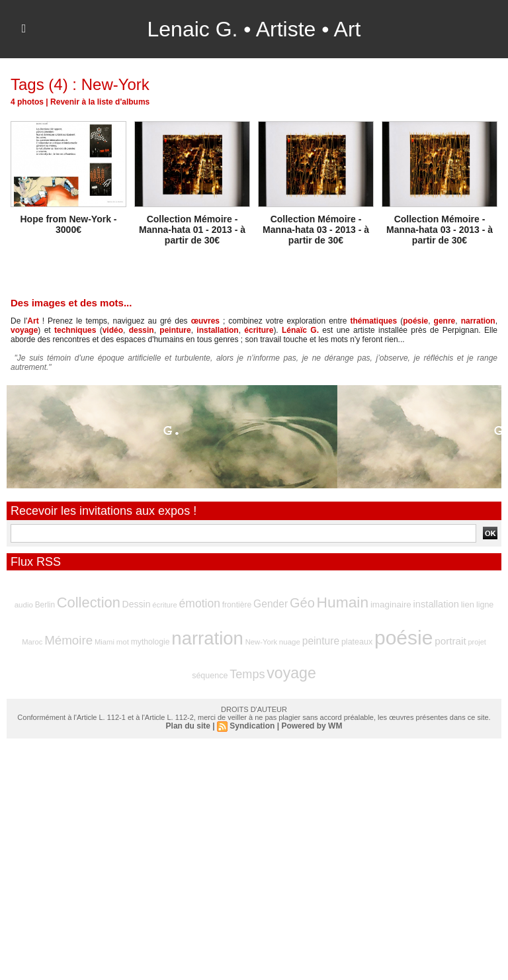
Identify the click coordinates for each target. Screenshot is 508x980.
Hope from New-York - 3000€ (69, 224)
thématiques (374, 321)
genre (445, 321)
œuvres (205, 321)
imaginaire (391, 604)
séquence (210, 676)
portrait (450, 641)
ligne (485, 605)
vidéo (113, 330)
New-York (261, 642)
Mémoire (68, 640)
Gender (271, 604)
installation (217, 330)
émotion (200, 603)
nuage (290, 642)
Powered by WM (312, 726)
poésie (415, 321)
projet (477, 642)
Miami (105, 642)
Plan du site (188, 726)
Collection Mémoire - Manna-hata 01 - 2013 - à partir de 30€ (192, 230)
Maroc (32, 642)
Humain (343, 602)
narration (478, 321)
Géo (302, 603)
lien (468, 604)
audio (24, 605)
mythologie (150, 642)
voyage (24, 330)
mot (123, 642)
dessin (142, 330)
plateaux (357, 642)
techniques (75, 330)
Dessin (137, 604)
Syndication (252, 726)
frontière (237, 605)
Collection (89, 602)
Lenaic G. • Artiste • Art (254, 29)
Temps (247, 674)
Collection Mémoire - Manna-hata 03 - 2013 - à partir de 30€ (316, 230)
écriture (259, 330)
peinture (175, 330)
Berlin (45, 605)
